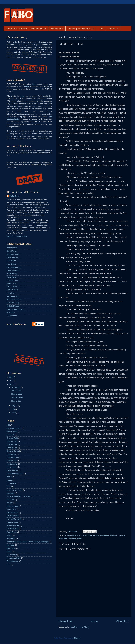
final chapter (82, 535)
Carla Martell (12, 251)
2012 (12, 384)
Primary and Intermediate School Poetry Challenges (28, 542)
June (14, 413)
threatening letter (13, 558)
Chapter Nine (71, 535)
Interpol (10, 503)
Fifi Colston (11, 261)
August (15, 406)
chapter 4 (10, 435)
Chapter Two (12, 461)
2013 (12, 381)
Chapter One (12, 448)
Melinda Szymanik (118, 535)
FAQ (101, 29)
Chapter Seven (17, 397)
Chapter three (12, 458)
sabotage (72, 538)
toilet (8, 565)
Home (94, 621)
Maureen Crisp (13, 296)
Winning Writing (39, 29)
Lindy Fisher (12, 293)
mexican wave (12, 522)
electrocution (12, 467)
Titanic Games (12, 561)
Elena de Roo (12, 257)
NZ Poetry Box (12, 529)
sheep (79, 538)
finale (90, 535)
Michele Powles (13, 306)
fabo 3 (9, 477)
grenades (10, 493)
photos (9, 535)
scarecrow (11, 548)
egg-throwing (12, 464)
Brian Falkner (12, 248)
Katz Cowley (12, 287)
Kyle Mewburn (12, 290)
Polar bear (63, 538)
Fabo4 (9, 480)
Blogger (77, 638)
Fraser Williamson (14, 267)
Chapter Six (16, 401)
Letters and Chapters (17, 29)
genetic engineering (101, 535)
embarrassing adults (15, 474)
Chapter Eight (17, 394)
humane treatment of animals (18, 496)
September (16, 387)
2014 (12, 377)
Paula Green (12, 532)
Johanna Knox (12, 280)
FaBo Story (73, 532)
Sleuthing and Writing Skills (81, 29)
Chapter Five (12, 441)
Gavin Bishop (12, 274)
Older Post (122, 621)
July (14, 409)
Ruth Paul (11, 313)
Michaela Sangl (13, 303)
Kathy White (11, 283)
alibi (8, 425)
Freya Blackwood (14, 270)
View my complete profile (17, 236)
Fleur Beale (11, 264)
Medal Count (57, 29)
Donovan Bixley (13, 254)
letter (34, 84)
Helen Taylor (12, 277)
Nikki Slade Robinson (15, 309)
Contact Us (113, 29)
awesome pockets (14, 428)
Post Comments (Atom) (79, 627)
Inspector (10, 500)
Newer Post (65, 621)
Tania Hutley (12, 316)
